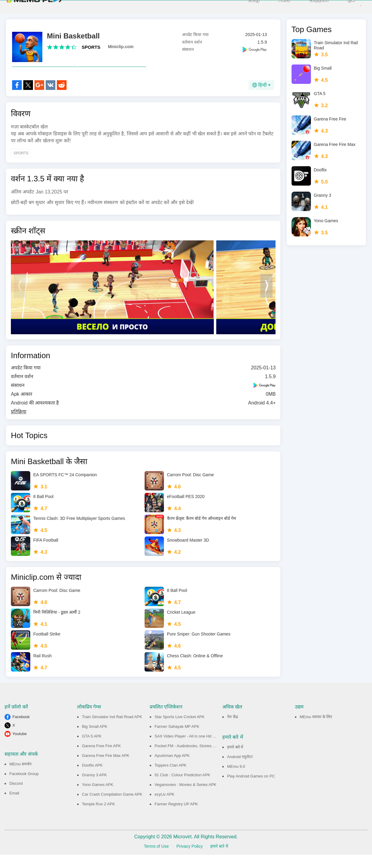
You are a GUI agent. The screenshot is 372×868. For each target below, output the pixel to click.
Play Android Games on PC (251, 789)
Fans (274, 6)
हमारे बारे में (235, 760)
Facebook (21, 730)
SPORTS (91, 47)
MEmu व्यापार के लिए (316, 730)
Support (308, 6)
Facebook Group (24, 787)
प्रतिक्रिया (19, 425)
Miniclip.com (121, 47)
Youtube (20, 747)
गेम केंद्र (233, 730)
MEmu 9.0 (236, 780)
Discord (16, 797)
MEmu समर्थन (20, 777)
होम (341, 7)
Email (14, 806)
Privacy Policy (189, 860)
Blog (243, 6)
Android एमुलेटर (240, 770)
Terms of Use (156, 860)
